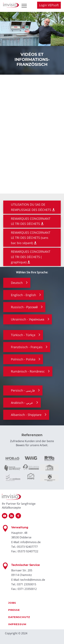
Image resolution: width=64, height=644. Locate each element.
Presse (14, 610)
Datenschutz (19, 617)
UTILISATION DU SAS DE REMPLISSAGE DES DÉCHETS (31, 207)
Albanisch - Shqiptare (26, 415)
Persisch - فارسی (23, 390)
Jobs (12, 603)
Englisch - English (23, 295)
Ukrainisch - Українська (28, 319)
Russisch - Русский (24, 307)
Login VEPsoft (49, 5)
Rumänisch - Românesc (28, 371)
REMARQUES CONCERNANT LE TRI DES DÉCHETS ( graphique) (31, 257)
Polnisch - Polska (23, 359)
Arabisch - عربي (22, 403)
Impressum (17, 624)
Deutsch (17, 283)
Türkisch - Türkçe (23, 335)
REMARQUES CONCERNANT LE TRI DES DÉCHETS (31, 221)
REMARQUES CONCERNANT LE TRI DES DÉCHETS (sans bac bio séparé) (31, 238)
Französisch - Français (27, 347)
